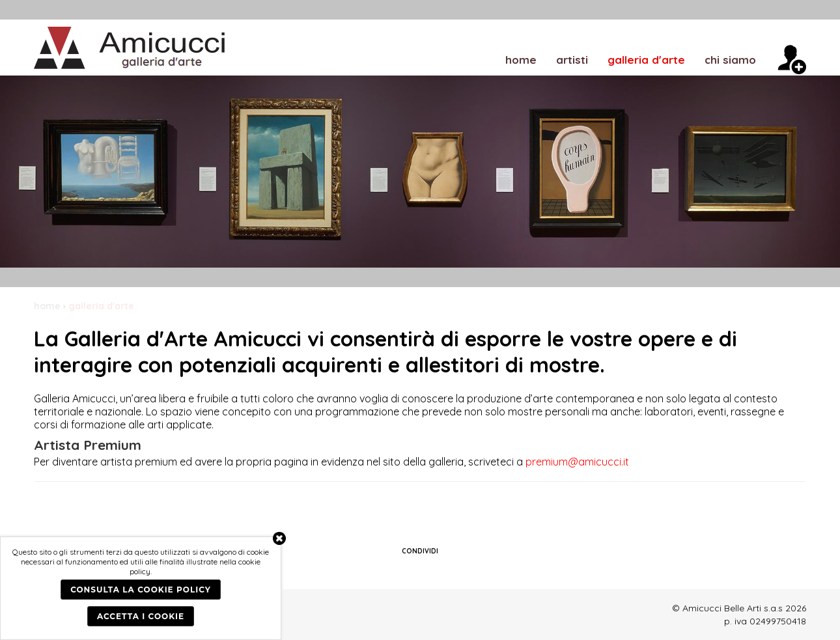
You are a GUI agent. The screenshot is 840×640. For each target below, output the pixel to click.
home (521, 59)
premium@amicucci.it (577, 462)
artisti (572, 59)
